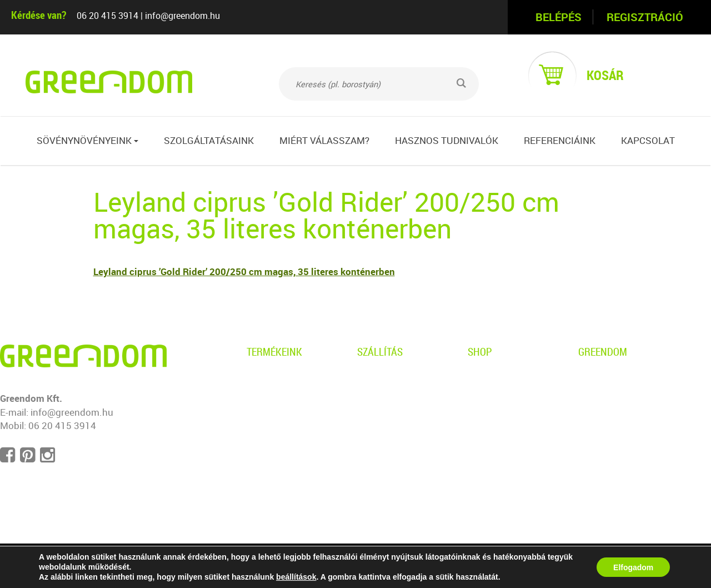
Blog (588, 398)
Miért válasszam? (324, 140)
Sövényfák (269, 474)
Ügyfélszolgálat (501, 418)
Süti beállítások (611, 455)
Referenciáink (560, 140)
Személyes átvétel (396, 379)
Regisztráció (645, 17)
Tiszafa (262, 437)
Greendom (603, 352)
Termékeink (274, 352)
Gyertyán (266, 398)
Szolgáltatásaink (209, 140)
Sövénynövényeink (87, 140)
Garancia (376, 418)
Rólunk (593, 379)
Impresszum (605, 437)
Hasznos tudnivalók (447, 140)
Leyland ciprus (278, 418)
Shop (480, 352)
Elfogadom (633, 567)
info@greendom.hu (182, 16)
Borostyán (269, 379)
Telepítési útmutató (399, 437)
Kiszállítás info (388, 398)
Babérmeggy (274, 455)
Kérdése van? (39, 15)
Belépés (559, 17)
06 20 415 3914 (107, 16)
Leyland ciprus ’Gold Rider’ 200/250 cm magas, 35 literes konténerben (244, 271)
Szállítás (380, 352)
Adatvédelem (496, 379)
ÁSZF (479, 398)
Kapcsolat (648, 140)
